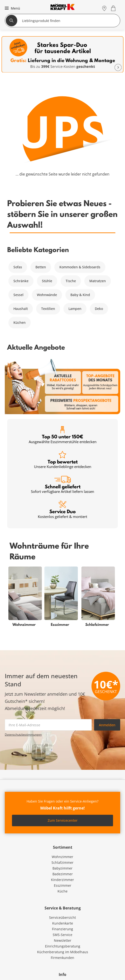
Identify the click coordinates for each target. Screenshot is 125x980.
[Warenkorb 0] (114, 8)
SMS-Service (62, 935)
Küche (62, 891)
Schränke (21, 281)
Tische (71, 281)
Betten (41, 267)
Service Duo (62, 510)
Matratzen (98, 281)
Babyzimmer (62, 868)
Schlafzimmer (62, 862)
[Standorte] (104, 8)
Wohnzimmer (62, 857)
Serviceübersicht (62, 917)
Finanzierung (62, 929)
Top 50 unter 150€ (63, 435)
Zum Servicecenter (63, 820)
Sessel (18, 295)
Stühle (47, 281)
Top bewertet (63, 460)
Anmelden (107, 725)
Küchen (20, 322)
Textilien (48, 309)
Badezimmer (63, 874)
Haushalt (21, 309)
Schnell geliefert (62, 485)
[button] (12, 8)
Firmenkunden (62, 958)
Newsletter (63, 940)
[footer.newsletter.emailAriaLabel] (48, 725)
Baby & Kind (80, 295)
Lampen (75, 309)
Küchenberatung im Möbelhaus (63, 952)
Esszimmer (63, 885)
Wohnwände (47, 295)
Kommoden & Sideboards (80, 267)
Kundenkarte (63, 923)
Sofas (18, 267)
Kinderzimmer (62, 880)
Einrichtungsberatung (63, 946)
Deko (99, 309)
